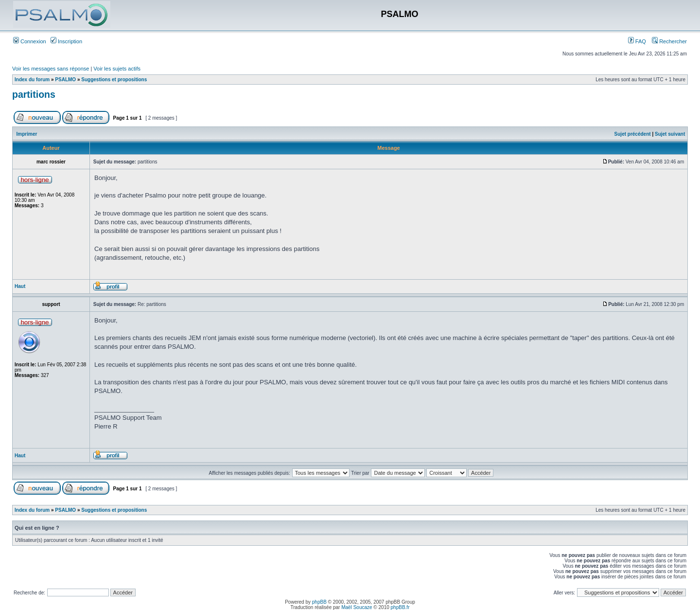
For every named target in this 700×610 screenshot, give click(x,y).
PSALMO (65, 80)
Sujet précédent (633, 134)
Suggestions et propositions (114, 80)
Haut (20, 286)
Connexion (30, 41)
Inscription (66, 41)
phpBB (319, 602)
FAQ (637, 41)
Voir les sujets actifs (117, 69)
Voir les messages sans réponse (51, 69)
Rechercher (669, 41)
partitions (34, 94)
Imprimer (27, 134)
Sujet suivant (670, 134)
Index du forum (32, 80)
